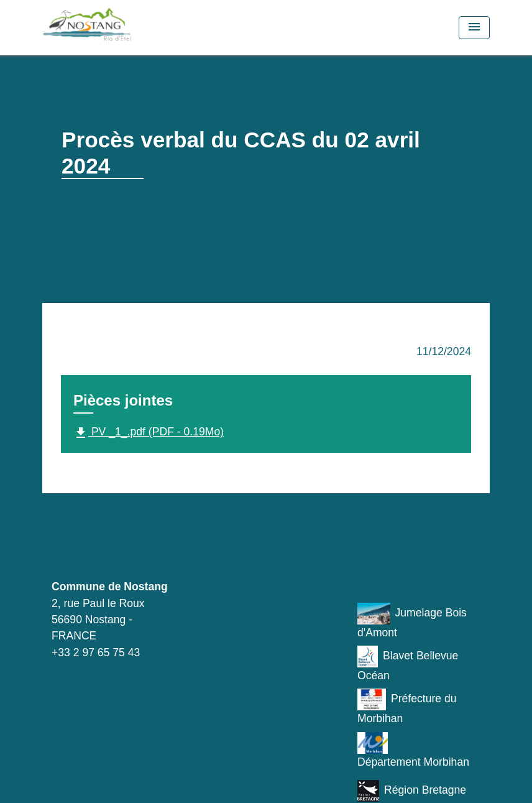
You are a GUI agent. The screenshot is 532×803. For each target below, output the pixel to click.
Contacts (94, 544)
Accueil (83, 193)
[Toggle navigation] (474, 28)
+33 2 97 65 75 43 (96, 652)
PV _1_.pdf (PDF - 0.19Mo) (149, 433)
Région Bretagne (412, 791)
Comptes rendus (358, 193)
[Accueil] (120, 28)
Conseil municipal (255, 193)
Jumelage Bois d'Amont (412, 621)
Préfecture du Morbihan (407, 707)
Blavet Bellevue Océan (408, 664)
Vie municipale (155, 193)
